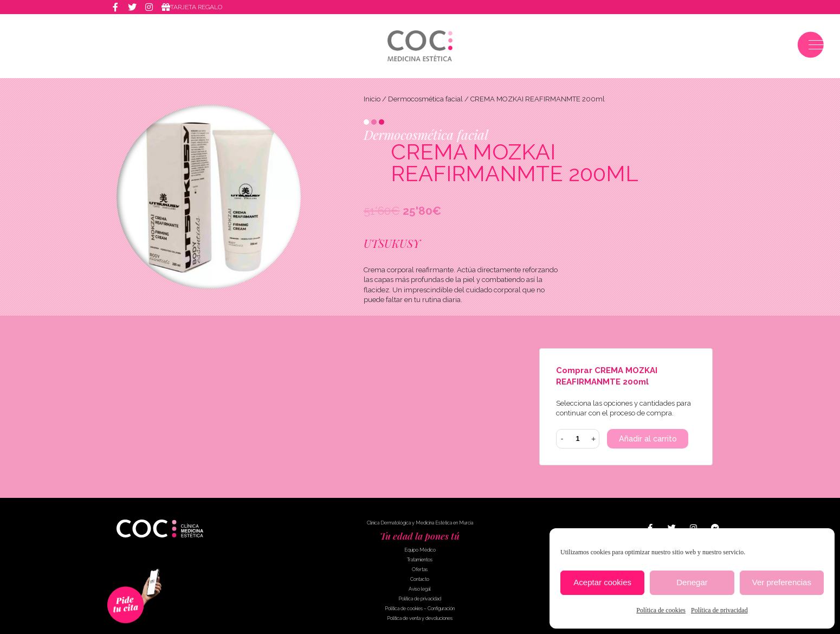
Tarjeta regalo (198, 8)
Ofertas (420, 570)
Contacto (420, 580)
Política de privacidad (719, 610)
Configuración (441, 609)
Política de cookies (661, 610)
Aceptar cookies (602, 582)
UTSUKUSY (392, 243)
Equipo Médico (420, 550)
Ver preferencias (782, 582)
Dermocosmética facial (425, 99)
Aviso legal (420, 590)
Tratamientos (420, 560)
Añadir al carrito (648, 439)
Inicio (372, 99)
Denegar (692, 582)
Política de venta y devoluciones (420, 619)
